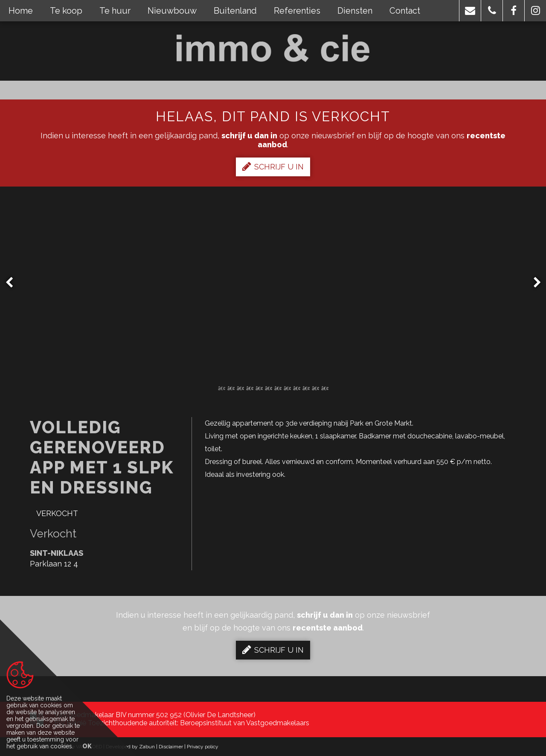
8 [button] (287, 388)
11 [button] (315, 388)
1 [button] (221, 388)
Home (21, 11)
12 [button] (325, 388)
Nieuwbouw (172, 11)
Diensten (355, 11)
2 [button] (231, 388)
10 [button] (306, 388)
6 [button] (268, 388)
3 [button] (240, 388)
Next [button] (533, 283)
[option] (273, 283)
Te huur (115, 11)
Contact (405, 11)
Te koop (66, 11)
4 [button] (250, 388)
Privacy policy (203, 747)
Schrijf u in (273, 166)
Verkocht (57, 513)
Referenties (297, 11)
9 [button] (296, 388)
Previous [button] (13, 283)
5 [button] (259, 388)
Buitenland (235, 11)
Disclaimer (171, 747)
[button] (470, 11)
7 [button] (278, 388)
